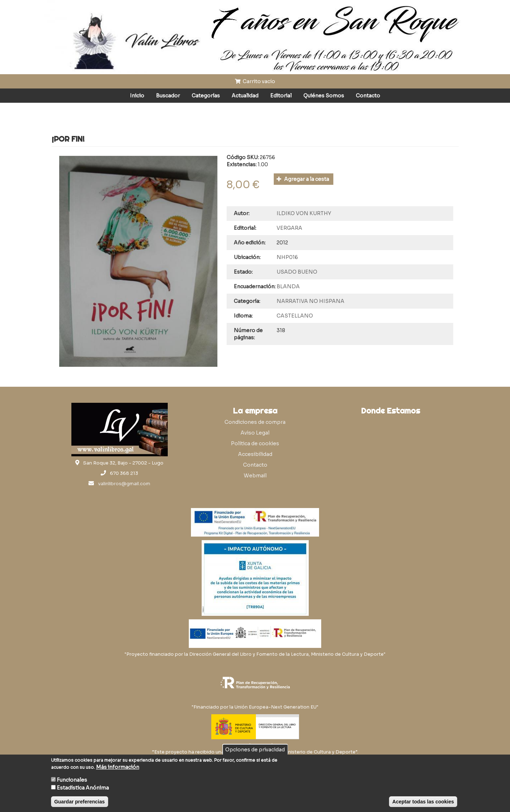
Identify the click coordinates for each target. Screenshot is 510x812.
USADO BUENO (297, 272)
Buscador (168, 96)
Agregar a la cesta (303, 179)
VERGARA (289, 228)
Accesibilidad (255, 454)
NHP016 (287, 257)
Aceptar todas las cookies (423, 802)
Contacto (368, 96)
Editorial (281, 96)
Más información (118, 767)
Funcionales (72, 780)
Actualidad (245, 96)
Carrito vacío (255, 81)
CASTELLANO (295, 316)
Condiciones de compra (255, 422)
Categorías (206, 96)
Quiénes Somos (324, 96)
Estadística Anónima (83, 788)
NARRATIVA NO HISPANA (310, 301)
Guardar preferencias (80, 802)
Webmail (255, 476)
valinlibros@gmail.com (124, 484)
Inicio (137, 96)
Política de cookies (255, 443)
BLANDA (288, 286)
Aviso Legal (255, 433)
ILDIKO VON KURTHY (304, 213)
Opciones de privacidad (255, 750)
